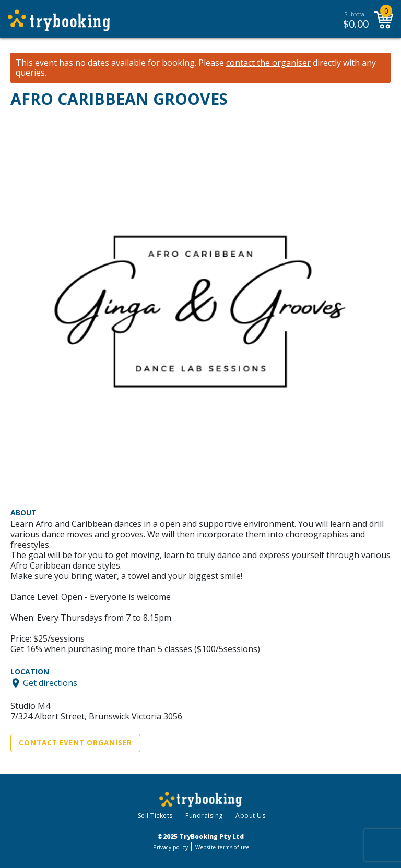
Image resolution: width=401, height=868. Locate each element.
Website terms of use (222, 847)
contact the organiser (268, 63)
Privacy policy (170, 847)
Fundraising (204, 816)
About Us (250, 816)
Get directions (50, 683)
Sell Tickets (155, 816)
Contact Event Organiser (75, 743)
